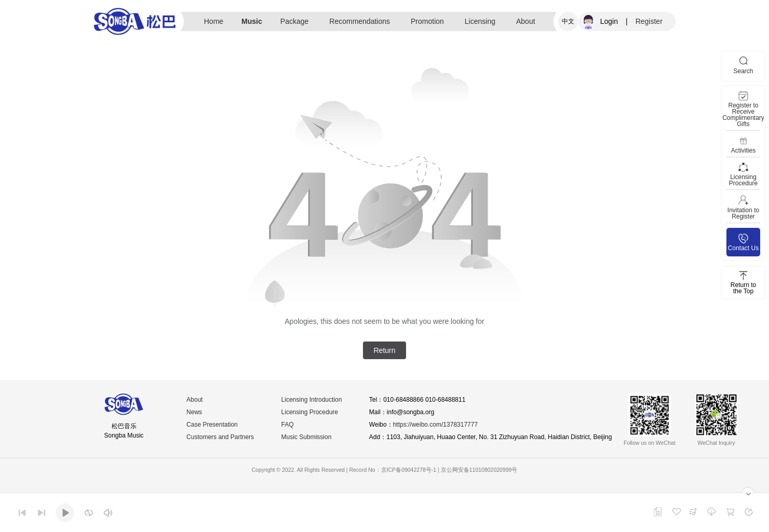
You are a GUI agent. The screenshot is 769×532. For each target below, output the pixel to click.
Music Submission (307, 437)
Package (294, 21)
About (526, 21)
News (194, 412)
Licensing (480, 21)
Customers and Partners (220, 437)
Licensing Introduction (312, 400)
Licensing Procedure (310, 412)
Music (252, 21)
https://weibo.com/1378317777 (435, 425)
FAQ (288, 425)
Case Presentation (212, 425)
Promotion (427, 21)
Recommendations (360, 21)
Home (214, 21)
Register (649, 21)
